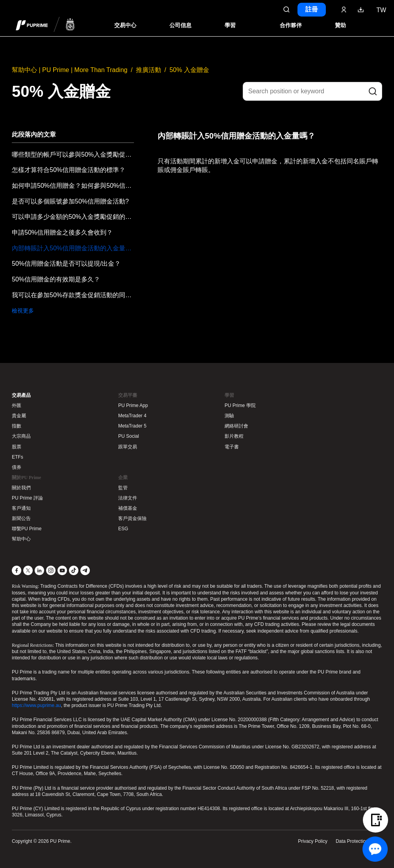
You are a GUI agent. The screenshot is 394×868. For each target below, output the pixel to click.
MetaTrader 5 (132, 426)
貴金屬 (19, 416)
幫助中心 (21, 539)
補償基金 (128, 508)
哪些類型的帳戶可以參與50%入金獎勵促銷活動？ (73, 155)
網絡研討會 (236, 426)
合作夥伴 (291, 25)
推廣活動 (149, 70)
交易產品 (21, 395)
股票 (17, 447)
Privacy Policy (313, 841)
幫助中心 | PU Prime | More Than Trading (70, 70)
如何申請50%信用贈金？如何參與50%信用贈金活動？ (73, 186)
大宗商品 (21, 436)
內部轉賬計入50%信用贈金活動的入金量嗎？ (73, 248)
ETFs (18, 457)
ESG (123, 529)
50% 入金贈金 (189, 70)
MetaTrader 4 (132, 416)
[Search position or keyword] (312, 91)
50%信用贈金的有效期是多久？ (56, 279)
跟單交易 (128, 447)
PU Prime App (133, 405)
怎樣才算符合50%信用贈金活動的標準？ (69, 170)
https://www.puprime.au (36, 705)
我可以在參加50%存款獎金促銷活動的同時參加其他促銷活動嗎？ (73, 295)
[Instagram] (51, 570)
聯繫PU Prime (27, 529)
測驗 (229, 416)
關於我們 (21, 488)
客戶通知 (21, 508)
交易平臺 (128, 395)
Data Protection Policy (359, 841)
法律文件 (128, 498)
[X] (28, 570)
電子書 (232, 447)
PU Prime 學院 (240, 405)
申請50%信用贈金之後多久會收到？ (62, 232)
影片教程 (234, 436)
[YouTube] (62, 570)
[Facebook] (17, 570)
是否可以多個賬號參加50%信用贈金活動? (70, 201)
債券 (17, 467)
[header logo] (45, 25)
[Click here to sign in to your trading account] (344, 9)
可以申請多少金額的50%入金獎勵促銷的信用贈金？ (73, 217)
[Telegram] (85, 570)
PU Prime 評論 (27, 498)
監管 (123, 488)
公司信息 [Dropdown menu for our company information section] (180, 25)
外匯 (17, 405)
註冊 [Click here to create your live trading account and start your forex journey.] (312, 9)
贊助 (340, 25)
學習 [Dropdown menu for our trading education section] (230, 25)
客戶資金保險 (132, 518)
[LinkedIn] (39, 570)
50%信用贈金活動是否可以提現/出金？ (66, 264)
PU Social (129, 436)
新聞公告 (21, 518)
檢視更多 (23, 311)
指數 (17, 426)
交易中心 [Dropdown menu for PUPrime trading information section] (125, 25)
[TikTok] (74, 570)
